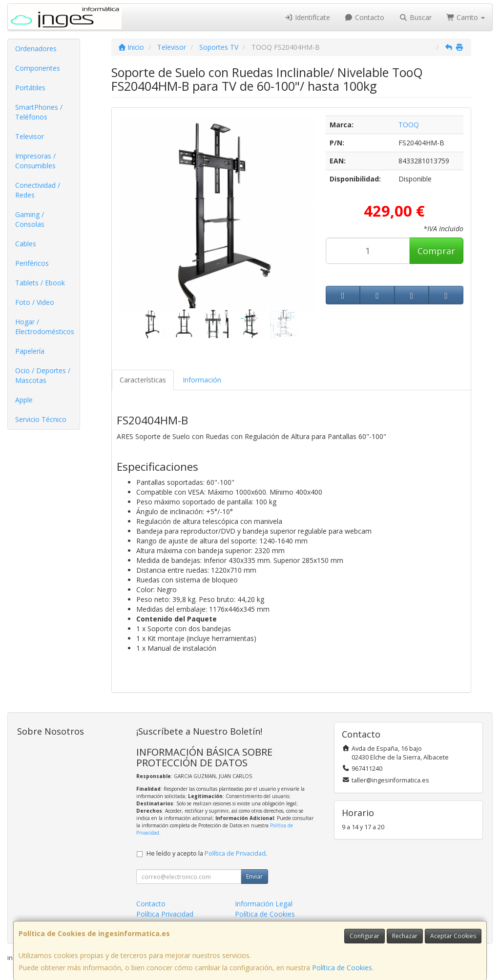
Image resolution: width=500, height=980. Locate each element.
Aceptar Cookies (453, 936)
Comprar (436, 251)
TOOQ (409, 125)
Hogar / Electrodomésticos (45, 327)
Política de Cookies (342, 968)
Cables (26, 244)
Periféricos (32, 263)
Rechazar (405, 936)
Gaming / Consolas (30, 219)
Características (143, 380)
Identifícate (307, 17)
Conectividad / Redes (38, 190)
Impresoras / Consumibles (35, 161)
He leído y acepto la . (207, 853)
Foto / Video (35, 302)
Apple (24, 400)
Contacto (365, 17)
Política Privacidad (165, 914)
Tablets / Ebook (40, 283)
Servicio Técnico (41, 419)
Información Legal (264, 904)
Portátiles (30, 88)
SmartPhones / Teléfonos (39, 112)
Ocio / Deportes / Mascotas (43, 375)
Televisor (30, 136)
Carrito (466, 17)
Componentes (38, 68)
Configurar (365, 936)
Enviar (254, 876)
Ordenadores (36, 49)
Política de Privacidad (235, 853)
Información (202, 380)
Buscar (415, 17)
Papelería (30, 351)
